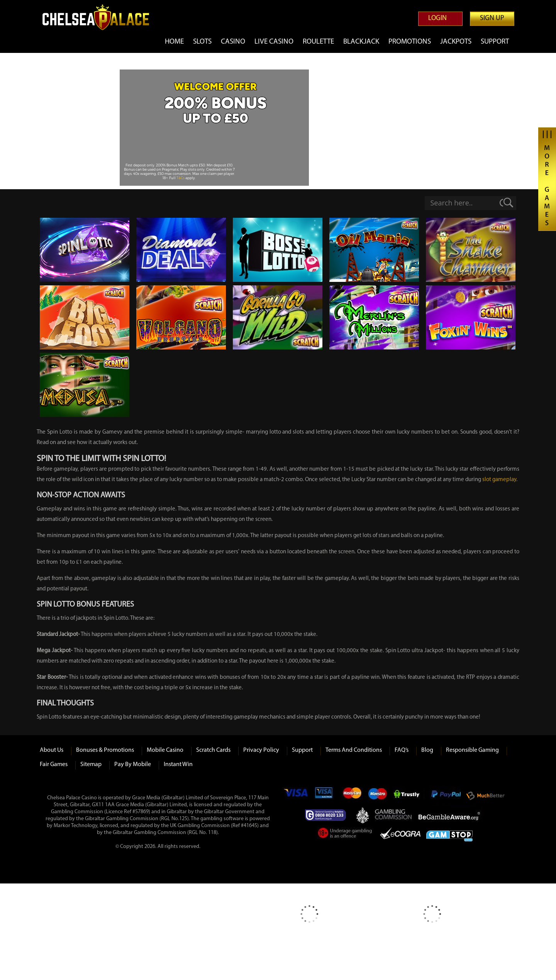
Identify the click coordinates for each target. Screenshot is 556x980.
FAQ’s (402, 750)
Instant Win (178, 765)
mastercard (352, 796)
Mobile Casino (165, 750)
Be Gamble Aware (451, 815)
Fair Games (54, 765)
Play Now (215, 149)
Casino (233, 42)
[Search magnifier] (510, 203)
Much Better (486, 796)
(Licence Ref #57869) (127, 812)
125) (184, 819)
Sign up (492, 18)
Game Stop (449, 835)
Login (437, 18)
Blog (427, 750)
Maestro (378, 796)
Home (174, 42)
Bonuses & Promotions (105, 750)
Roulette (318, 42)
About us (52, 750)
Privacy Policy (261, 750)
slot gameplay (499, 480)
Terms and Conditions (354, 750)
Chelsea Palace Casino (100, 17)
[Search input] (460, 203)
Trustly (409, 796)
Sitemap (91, 765)
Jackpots (456, 42)
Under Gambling (345, 834)
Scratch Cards (213, 750)
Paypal (445, 796)
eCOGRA (400, 834)
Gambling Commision (394, 815)
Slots (202, 42)
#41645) (250, 826)
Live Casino (274, 42)
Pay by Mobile (133, 765)
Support (495, 42)
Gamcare (328, 815)
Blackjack (361, 42)
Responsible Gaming (472, 750)
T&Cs (181, 178)
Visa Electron (324, 796)
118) (213, 833)
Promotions (410, 42)
